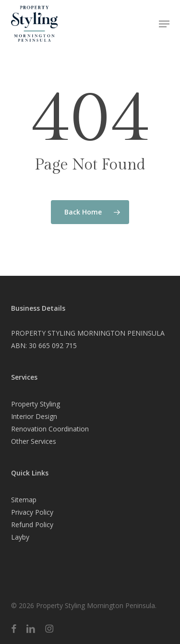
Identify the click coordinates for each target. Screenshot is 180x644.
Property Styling (36, 404)
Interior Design (34, 416)
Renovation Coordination (50, 429)
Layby (20, 537)
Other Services (34, 441)
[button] (164, 24)
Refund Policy (32, 525)
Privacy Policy (32, 512)
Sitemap (24, 500)
